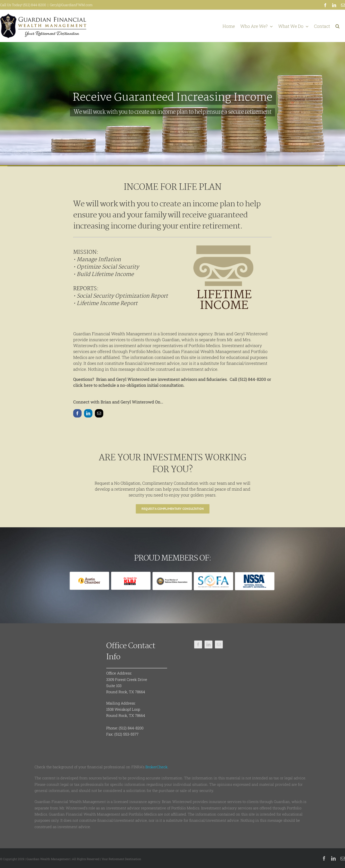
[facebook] (77, 413)
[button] (337, 26)
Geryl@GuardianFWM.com (71, 5)
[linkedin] (88, 413)
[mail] (99, 413)
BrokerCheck (156, 767)
